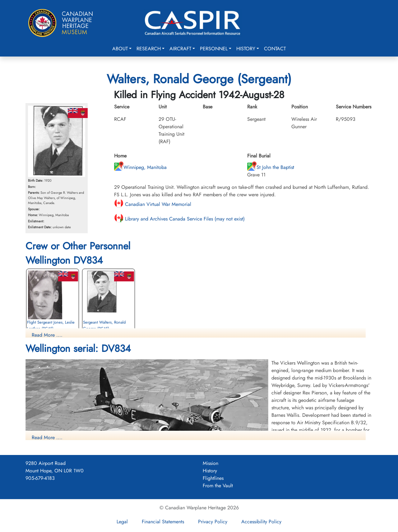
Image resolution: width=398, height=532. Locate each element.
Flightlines (213, 478)
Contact (275, 49)
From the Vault (218, 486)
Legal (122, 522)
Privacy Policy (213, 522)
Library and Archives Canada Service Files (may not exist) (179, 219)
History (246, 49)
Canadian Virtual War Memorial (153, 204)
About (120, 49)
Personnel (214, 49)
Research (149, 49)
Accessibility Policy (261, 522)
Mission (211, 463)
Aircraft (180, 49)
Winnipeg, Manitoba (140, 167)
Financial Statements (163, 522)
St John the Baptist (271, 167)
